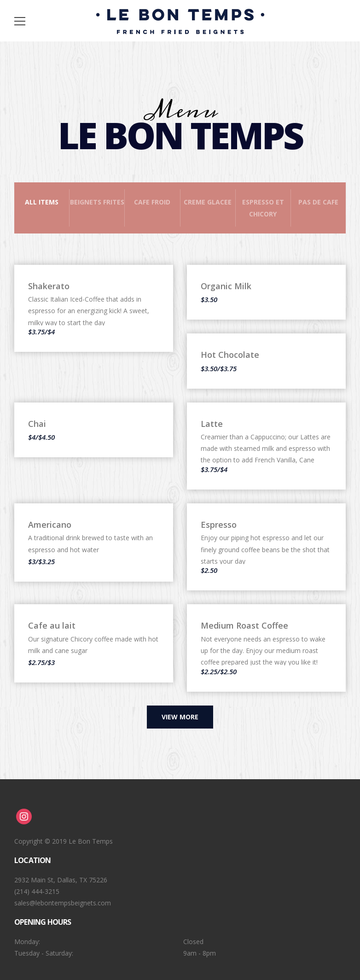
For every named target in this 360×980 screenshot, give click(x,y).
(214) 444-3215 (37, 891)
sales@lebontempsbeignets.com (63, 903)
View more (180, 717)
